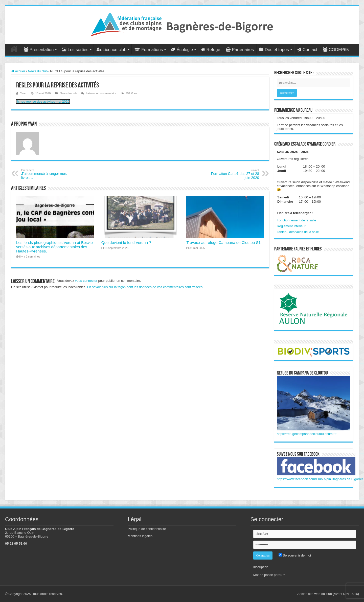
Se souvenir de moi (295, 555)
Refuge (211, 50)
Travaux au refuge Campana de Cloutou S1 (223, 242)
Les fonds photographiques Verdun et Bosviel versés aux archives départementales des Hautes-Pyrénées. (55, 247)
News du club (38, 71)
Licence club (112, 50)
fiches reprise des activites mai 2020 (43, 101)
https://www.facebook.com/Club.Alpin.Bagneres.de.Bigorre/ (320, 479)
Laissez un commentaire (101, 93)
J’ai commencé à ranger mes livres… (47, 174)
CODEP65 (336, 50)
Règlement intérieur (291, 226)
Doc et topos (274, 50)
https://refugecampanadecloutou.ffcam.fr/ (307, 434)
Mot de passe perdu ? (269, 575)
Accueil (14, 49)
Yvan (23, 93)
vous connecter (86, 281)
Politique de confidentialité (147, 529)
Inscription (261, 567)
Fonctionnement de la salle (296, 220)
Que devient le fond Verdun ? (126, 242)
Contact (307, 50)
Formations (149, 50)
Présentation (39, 50)
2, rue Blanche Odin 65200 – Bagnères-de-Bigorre (27, 535)
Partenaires (240, 50)
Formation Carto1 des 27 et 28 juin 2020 (233, 174)
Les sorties (75, 50)
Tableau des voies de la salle (298, 232)
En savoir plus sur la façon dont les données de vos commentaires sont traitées (145, 287)
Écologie (182, 50)
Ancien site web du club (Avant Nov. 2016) (328, 594)
